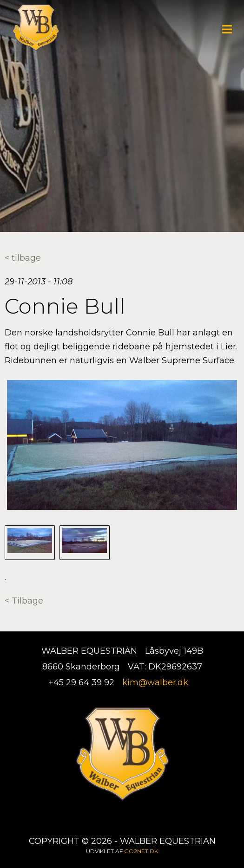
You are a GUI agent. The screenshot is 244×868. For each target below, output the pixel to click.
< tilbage (23, 258)
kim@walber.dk (155, 682)
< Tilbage (24, 601)
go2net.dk (141, 851)
